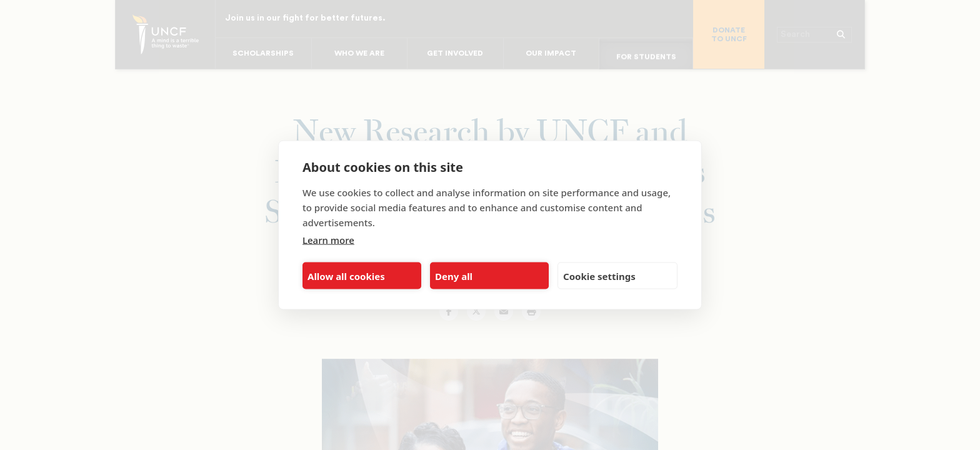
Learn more (328, 240)
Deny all (454, 276)
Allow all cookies (346, 276)
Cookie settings (599, 276)
